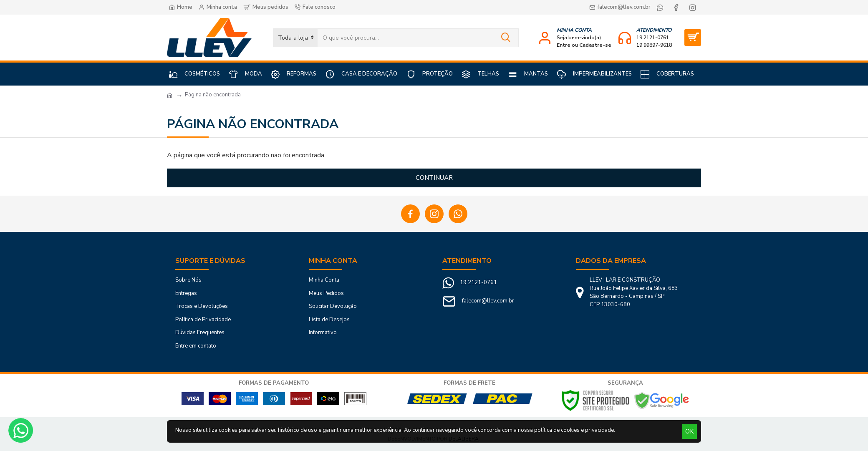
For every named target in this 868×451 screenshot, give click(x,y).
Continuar (434, 178)
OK (690, 431)
